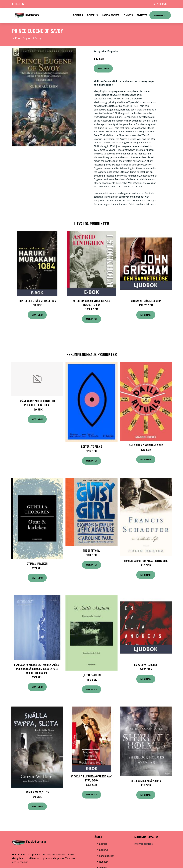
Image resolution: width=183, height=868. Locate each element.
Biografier (113, 51)
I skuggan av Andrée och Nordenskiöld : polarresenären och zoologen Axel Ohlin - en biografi (37, 669)
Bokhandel (160, 15)
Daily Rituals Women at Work (146, 445)
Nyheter (142, 15)
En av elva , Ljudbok (146, 665)
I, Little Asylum (92, 675)
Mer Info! (103, 68)
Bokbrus (92, 15)
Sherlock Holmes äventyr (146, 781)
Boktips (78, 15)
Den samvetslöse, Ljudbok (146, 301)
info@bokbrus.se (161, 4)
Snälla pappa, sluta (37, 792)
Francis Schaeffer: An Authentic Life (146, 561)
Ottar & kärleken (37, 563)
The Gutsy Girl (91, 550)
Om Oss (128, 15)
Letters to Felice (92, 446)
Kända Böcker (111, 15)
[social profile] (23, 4)
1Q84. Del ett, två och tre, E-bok (37, 301)
